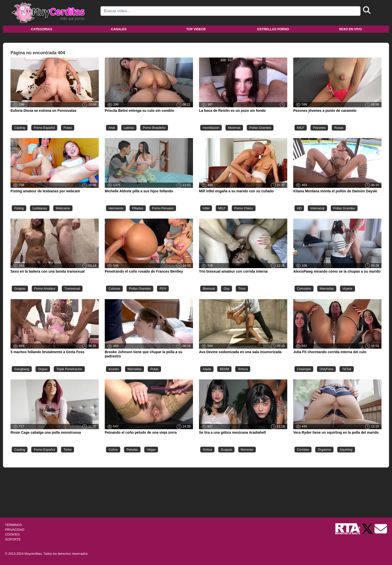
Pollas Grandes (260, 128)
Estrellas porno (273, 29)
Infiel (206, 208)
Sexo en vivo (350, 29)
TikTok (347, 369)
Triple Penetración (69, 369)
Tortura (243, 369)
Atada (207, 369)
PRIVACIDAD (15, 530)
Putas (68, 128)
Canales (119, 29)
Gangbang (22, 369)
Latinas (129, 128)
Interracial (317, 208)
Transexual (72, 289)
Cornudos (304, 289)
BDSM (224, 369)
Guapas (20, 289)
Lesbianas (40, 208)
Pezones (319, 128)
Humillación (211, 128)
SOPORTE (13, 539)
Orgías (43, 369)
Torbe (67, 450)
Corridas (303, 450)
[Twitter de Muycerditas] (368, 528)
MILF (301, 128)
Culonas (114, 289)
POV (163, 289)
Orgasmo (324, 450)
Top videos (196, 29)
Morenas (234, 128)
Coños (113, 450)
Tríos (242, 289)
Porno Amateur (45, 289)
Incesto (114, 369)
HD (299, 208)
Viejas (151, 450)
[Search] (230, 11)
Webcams (63, 208)
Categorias (41, 29)
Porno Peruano (163, 208)
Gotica (207, 450)
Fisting (19, 208)
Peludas (132, 450)
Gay (226, 289)
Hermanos (116, 208)
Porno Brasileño (154, 128)
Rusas (339, 128)
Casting (20, 128)
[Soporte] (381, 528)
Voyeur (347, 289)
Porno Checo (244, 208)
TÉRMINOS (13, 525)
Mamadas (327, 289)
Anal (112, 128)
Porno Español (44, 128)
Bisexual (209, 289)
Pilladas (138, 208)
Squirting (346, 450)
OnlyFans (326, 369)
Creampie (304, 369)
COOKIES (12, 534)
